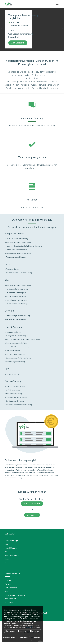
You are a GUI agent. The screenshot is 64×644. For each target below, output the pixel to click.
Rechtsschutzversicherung (16, 257)
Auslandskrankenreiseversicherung (19, 405)
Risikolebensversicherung (16, 386)
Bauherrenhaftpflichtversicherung (19, 253)
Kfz (6, 552)
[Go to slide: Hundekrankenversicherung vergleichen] (36, 48)
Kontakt (8, 584)
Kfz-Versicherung (12, 374)
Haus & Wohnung (11, 548)
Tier (6, 544)
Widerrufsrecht (10, 599)
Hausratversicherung (14, 332)
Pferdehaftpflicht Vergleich (16, 293)
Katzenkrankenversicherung (16, 300)
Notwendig (11, 631)
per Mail (31, 515)
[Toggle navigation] (57, 4)
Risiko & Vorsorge (11, 541)
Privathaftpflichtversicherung (17, 239)
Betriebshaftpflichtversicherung (18, 316)
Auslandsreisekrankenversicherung (19, 273)
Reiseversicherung (13, 269)
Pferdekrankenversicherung (16, 304)
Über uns (8, 580)
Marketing (35, 631)
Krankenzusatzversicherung (16, 397)
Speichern (24, 637)
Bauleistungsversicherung (16, 362)
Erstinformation (11, 588)
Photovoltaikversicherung (16, 354)
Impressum (9, 602)
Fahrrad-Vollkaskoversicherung (18, 347)
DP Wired (40, 641)
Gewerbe (8, 559)
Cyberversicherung (13, 350)
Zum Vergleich (18, 43)
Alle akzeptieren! (9, 637)
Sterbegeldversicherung (15, 401)
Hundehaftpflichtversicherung (17, 289)
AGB (6, 591)
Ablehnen (37, 637)
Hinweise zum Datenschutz (15, 595)
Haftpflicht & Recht (12, 555)
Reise (7, 563)
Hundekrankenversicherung (16, 296)
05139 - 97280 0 (31, 504)
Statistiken (23, 631)
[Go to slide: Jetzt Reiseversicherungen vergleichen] (32, 48)
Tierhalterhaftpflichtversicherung (19, 242)
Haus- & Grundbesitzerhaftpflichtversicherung (23, 339)
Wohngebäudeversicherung (16, 336)
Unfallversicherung (13, 390)
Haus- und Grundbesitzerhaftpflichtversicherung (24, 246)
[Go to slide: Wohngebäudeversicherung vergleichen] (28, 48)
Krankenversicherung (14, 394)
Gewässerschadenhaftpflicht (17, 250)
